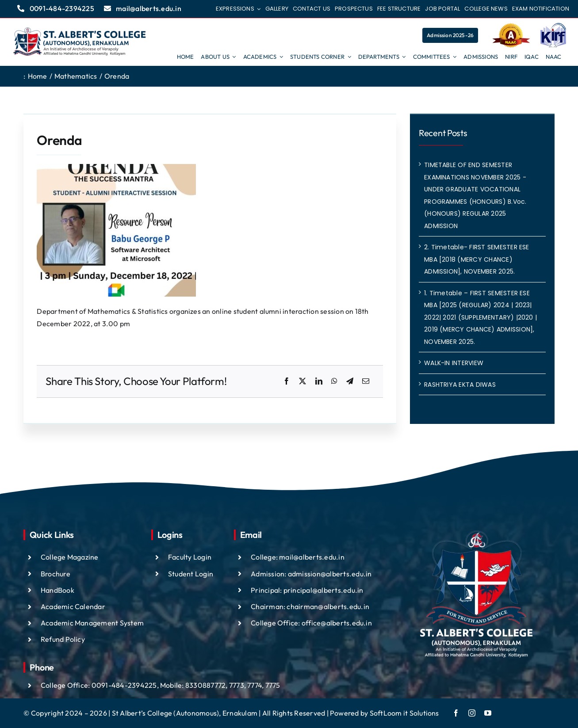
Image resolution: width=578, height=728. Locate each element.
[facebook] (456, 713)
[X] (302, 381)
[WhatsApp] (334, 381)
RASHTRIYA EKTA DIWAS (460, 385)
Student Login (191, 574)
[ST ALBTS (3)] (80, 42)
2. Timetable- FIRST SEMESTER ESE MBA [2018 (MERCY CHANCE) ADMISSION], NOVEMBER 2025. (477, 259)
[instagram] (472, 713)
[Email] (366, 381)
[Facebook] (287, 381)
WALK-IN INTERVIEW (454, 363)
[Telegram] (350, 381)
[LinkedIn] (319, 381)
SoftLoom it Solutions (404, 713)
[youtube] (488, 713)
